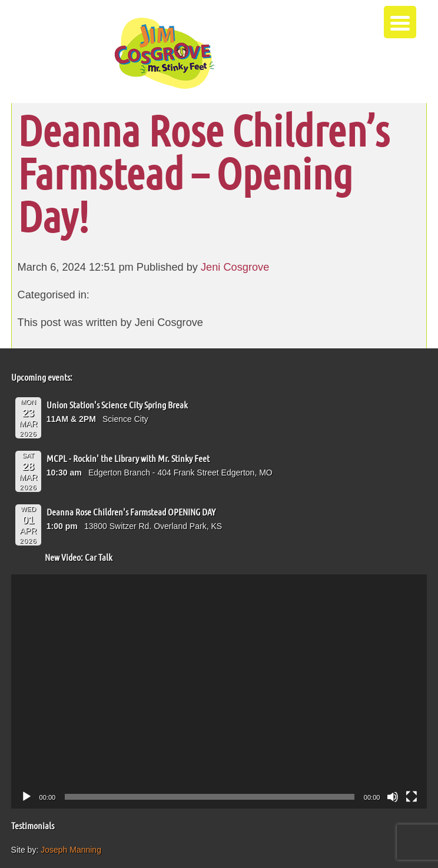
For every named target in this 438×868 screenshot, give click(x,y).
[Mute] (393, 797)
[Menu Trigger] (400, 22)
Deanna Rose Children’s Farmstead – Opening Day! (203, 173)
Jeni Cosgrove (235, 267)
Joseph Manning (71, 850)
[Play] (26, 797)
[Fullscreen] (412, 797)
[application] (219, 691)
